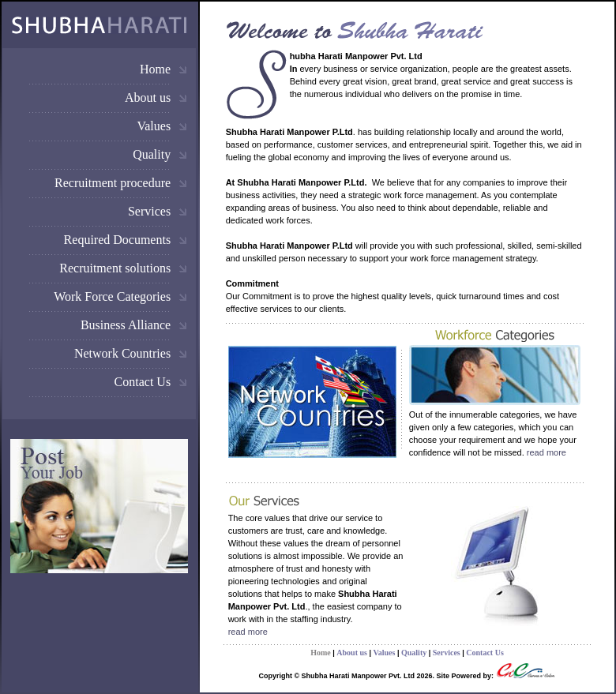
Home (155, 69)
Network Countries (122, 353)
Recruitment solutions (115, 268)
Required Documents (118, 240)
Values (154, 126)
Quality (152, 154)
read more (547, 452)
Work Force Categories (112, 296)
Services (149, 211)
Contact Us (143, 382)
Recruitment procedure (113, 183)
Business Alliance (126, 325)
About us (148, 98)
